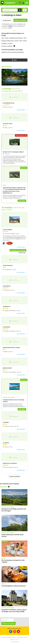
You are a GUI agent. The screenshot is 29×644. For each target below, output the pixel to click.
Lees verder (22, 201)
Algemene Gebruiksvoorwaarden (20, 637)
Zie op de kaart (7, 20)
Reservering (22, 253)
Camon (17, 41)
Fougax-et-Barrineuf (8, 41)
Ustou (7, 38)
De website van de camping (18, 250)
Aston (25, 41)
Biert (21, 41)
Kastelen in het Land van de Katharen (13, 52)
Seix (3, 38)
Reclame (12, 639)
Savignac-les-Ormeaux (16, 38)
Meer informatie (22, 110)
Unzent (10, 43)
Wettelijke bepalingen (6, 637)
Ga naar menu (27, 1)
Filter (14, 60)
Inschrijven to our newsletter (8, 623)
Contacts (17, 639)
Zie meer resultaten (14, 476)
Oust (25, 38)
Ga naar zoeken (29, 1)
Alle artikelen (5, 487)
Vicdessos (4, 43)
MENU (27, 3)
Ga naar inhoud (28, 1)
